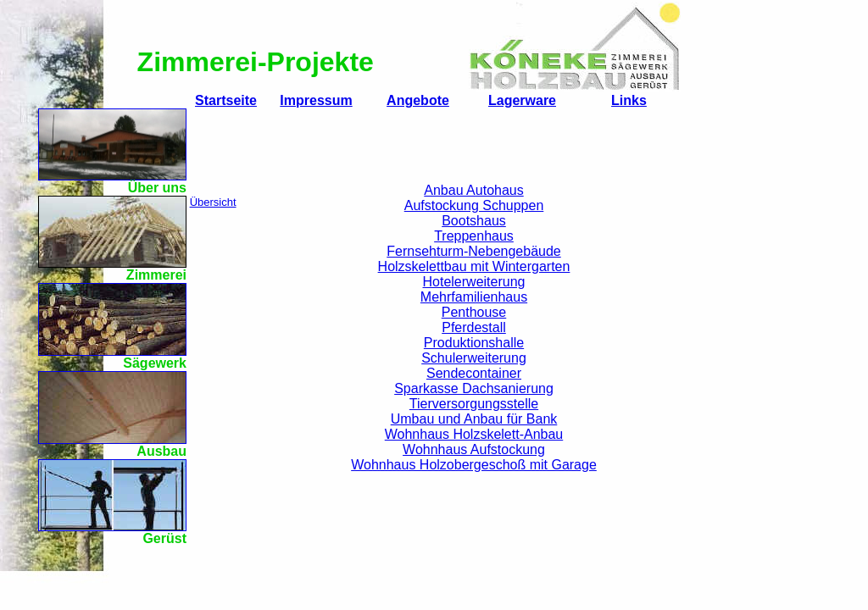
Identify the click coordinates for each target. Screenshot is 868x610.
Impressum (316, 100)
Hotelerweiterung (474, 282)
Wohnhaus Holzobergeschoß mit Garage (474, 465)
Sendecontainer (474, 373)
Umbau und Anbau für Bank (474, 419)
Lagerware (522, 100)
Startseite (226, 100)
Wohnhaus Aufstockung (474, 449)
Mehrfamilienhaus (474, 297)
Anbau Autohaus (473, 190)
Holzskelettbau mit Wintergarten (474, 266)
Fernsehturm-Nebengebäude (473, 251)
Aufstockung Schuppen (474, 205)
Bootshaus (474, 221)
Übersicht (213, 202)
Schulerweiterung (474, 358)
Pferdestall (474, 327)
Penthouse (474, 312)
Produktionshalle (474, 343)
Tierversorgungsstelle (474, 404)
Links (629, 100)
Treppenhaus (474, 236)
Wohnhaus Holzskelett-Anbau (474, 434)
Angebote (418, 100)
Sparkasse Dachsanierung (474, 388)
